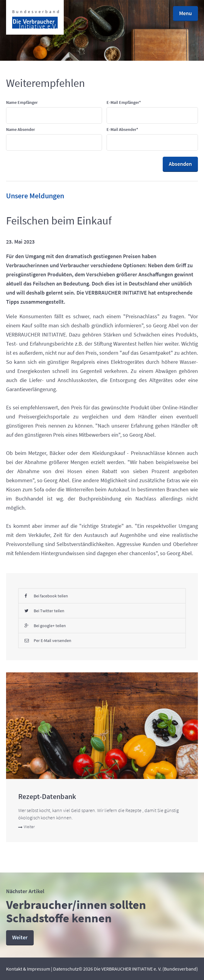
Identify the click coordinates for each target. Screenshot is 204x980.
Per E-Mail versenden (48, 640)
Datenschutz (66, 969)
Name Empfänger (22, 102)
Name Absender (20, 129)
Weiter (26, 827)
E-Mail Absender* (122, 129)
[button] (185, 14)
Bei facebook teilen (46, 596)
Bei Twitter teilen (44, 611)
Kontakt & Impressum (28, 969)
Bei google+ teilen (45, 626)
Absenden (180, 164)
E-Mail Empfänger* (124, 102)
